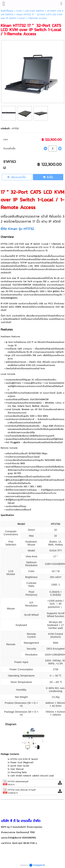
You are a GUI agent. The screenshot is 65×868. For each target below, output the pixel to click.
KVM (19, 11)
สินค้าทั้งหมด (7, 11)
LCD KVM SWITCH (34, 11)
